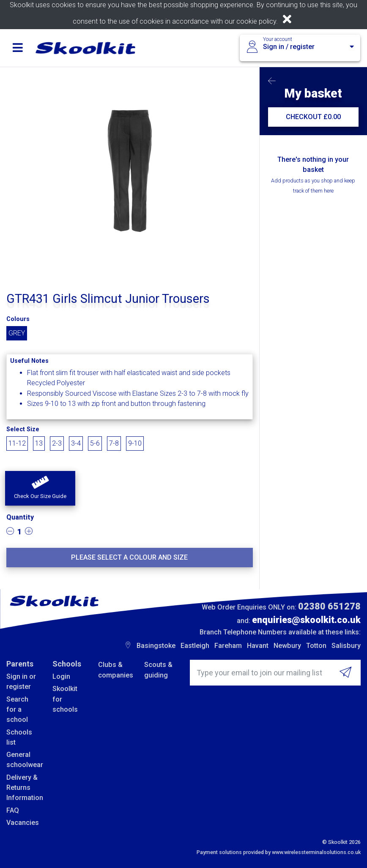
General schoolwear (23, 760)
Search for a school (17, 710)
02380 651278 (329, 606)
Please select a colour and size (129, 557)
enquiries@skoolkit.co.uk (306, 620)
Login (61, 676)
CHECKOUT (313, 117)
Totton (316, 646)
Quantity (20, 517)
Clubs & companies (115, 670)
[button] (40, 488)
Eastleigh (195, 646)
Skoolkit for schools (65, 699)
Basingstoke (156, 646)
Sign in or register (21, 682)
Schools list (19, 737)
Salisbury (346, 646)
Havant (258, 646)
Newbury (287, 646)
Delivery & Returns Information (23, 788)
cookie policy (256, 21)
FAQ (13, 810)
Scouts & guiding (158, 670)
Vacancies (23, 823)
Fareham (228, 646)
